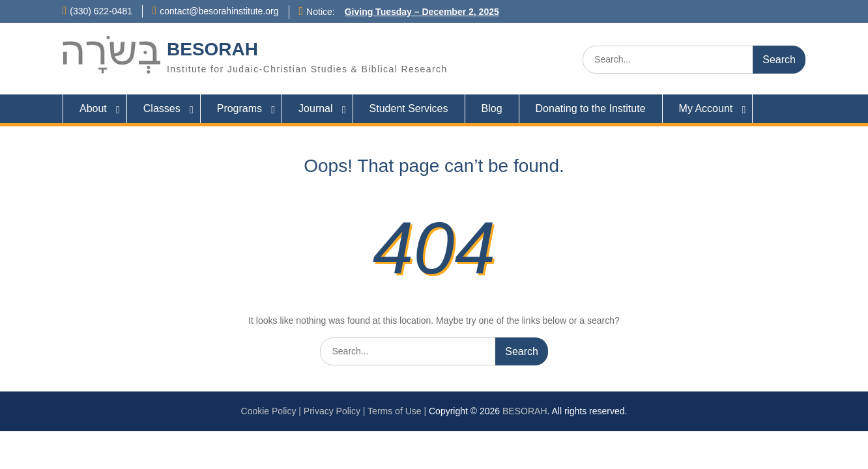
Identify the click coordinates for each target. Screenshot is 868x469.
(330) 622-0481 (101, 11)
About (93, 108)
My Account (706, 108)
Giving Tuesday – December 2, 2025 (422, 12)
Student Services (409, 108)
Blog (492, 108)
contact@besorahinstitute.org (219, 11)
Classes (162, 108)
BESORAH (212, 49)
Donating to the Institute (591, 108)
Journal (315, 108)
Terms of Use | (398, 411)
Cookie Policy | (272, 411)
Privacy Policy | (336, 411)
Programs (239, 108)
